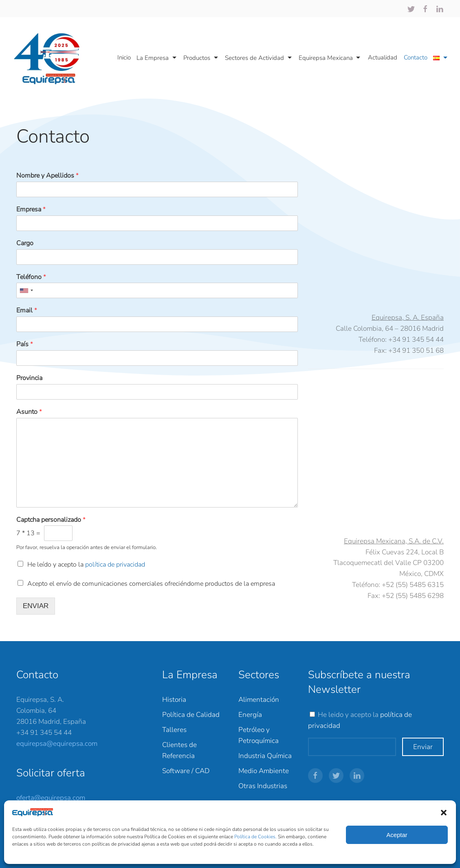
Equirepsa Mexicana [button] (331, 58)
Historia (174, 700)
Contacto (416, 57)
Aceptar (397, 835)
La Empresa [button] (157, 58)
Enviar (423, 747)
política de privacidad (115, 565)
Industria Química (265, 756)
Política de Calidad (191, 715)
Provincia (29, 378)
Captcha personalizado (51, 520)
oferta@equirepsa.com (51, 798)
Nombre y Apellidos (47, 176)
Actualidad (383, 57)
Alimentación (259, 700)
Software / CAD (186, 771)
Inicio (124, 57)
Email (27, 311)
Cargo (25, 243)
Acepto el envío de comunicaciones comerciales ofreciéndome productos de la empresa (151, 584)
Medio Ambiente (264, 771)
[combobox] (26, 290)
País (25, 344)
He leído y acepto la (86, 565)
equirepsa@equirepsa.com (57, 744)
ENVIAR (36, 606)
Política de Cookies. (256, 837)
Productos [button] (202, 58)
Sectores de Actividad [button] (259, 58)
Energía (250, 715)
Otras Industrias (263, 786)
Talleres (174, 730)
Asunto (29, 412)
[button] (444, 812)
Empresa (31, 210)
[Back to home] (51, 58)
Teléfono (31, 277)
